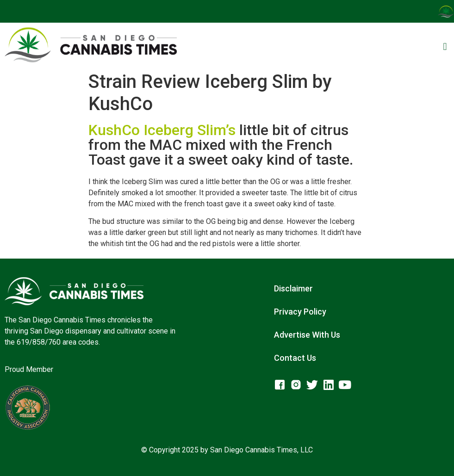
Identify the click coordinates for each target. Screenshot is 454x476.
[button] (445, 46)
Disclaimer (293, 288)
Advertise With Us (307, 335)
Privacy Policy (300, 312)
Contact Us (295, 358)
